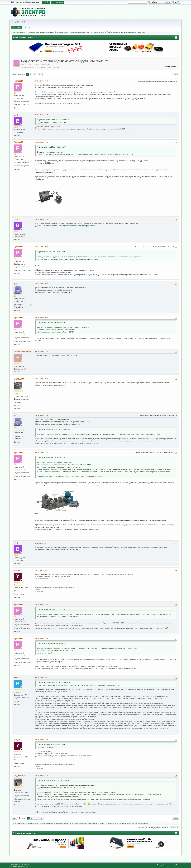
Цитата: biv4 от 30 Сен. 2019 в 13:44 (52, 609)
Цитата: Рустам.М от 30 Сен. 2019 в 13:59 (54, 682)
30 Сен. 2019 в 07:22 (41, 142)
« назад (167, 67)
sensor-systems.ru (42, 527)
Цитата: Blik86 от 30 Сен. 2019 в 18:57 (53, 744)
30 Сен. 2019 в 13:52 (41, 604)
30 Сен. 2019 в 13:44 (41, 543)
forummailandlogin (23, 352)
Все (40, 74)
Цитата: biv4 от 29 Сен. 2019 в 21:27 (52, 147)
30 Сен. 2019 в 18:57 (41, 678)
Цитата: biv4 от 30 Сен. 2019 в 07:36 (52, 252)
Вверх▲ (179, 865)
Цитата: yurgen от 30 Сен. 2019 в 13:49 (53, 643)
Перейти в (141, 828)
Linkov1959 (19, 379)
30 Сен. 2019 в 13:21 (41, 453)
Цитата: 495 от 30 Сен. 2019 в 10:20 (52, 322)
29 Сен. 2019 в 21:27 (41, 115)
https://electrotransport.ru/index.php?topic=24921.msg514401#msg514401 (62, 422)
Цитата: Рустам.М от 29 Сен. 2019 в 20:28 (54, 120)
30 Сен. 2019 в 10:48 (41, 317)
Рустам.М (18, 81)
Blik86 (17, 678)
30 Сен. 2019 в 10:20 (41, 284)
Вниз (14, 74)
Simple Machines (26, 866)
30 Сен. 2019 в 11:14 (41, 352)
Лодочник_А (20, 775)
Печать (176, 74)
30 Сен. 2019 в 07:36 (41, 219)
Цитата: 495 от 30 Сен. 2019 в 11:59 (52, 458)
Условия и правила (169, 865)
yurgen (17, 570)
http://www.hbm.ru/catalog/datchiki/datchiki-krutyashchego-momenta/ (71, 226)
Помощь (160, 865)
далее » (174, 67)
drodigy (102, 32)
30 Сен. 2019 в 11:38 (41, 379)
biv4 (16, 115)
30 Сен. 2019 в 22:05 (41, 739)
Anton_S (96, 32)
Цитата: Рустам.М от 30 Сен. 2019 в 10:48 (54, 429)
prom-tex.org (54, 527)
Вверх (15, 818)
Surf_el (90, 32)
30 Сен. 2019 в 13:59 (41, 638)
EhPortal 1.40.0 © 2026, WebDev (19, 865)
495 (15, 284)
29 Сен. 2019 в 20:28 (41, 81)
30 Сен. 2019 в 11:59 (41, 415)
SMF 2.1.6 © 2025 (15, 866)
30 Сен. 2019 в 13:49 (41, 570)
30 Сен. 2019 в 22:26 (41, 775)
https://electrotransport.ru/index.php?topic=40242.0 (54, 292)
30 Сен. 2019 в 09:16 (41, 247)
